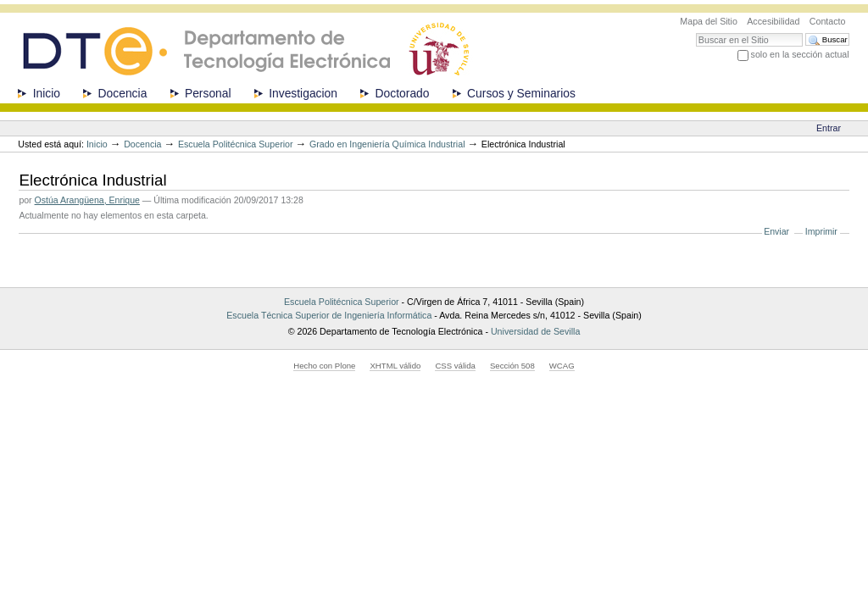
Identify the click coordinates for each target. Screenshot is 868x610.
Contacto (828, 21)
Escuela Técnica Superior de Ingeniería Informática (329, 315)
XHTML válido (395, 366)
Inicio (47, 93)
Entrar (829, 128)
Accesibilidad (773, 21)
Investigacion (303, 93)
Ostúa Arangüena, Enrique (87, 200)
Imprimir (821, 231)
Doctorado (403, 93)
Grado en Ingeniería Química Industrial (387, 144)
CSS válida (455, 366)
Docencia (123, 93)
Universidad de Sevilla (535, 331)
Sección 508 (512, 366)
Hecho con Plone (324, 366)
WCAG (562, 366)
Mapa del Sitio (709, 21)
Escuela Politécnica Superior (236, 144)
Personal (208, 93)
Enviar (776, 231)
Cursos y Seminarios (521, 93)
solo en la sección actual (800, 54)
